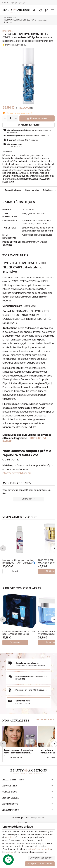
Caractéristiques (13, 190)
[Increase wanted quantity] (16, 118)
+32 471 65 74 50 (14, 147)
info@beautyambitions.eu (16, 473)
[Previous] (3, 548)
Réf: (4, 152)
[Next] (53, 190)
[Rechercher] (34, 10)
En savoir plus (32, 190)
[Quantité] (10, 118)
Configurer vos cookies (41, 858)
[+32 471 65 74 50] (18, 3)
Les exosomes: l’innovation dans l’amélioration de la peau (19, 752)
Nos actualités (16, 721)
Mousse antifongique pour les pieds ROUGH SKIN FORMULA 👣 (19, 562)
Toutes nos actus (45, 720)
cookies (10, 837)
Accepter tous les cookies (40, 864)
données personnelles (40, 849)
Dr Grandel (8, 31)
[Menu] (52, 10)
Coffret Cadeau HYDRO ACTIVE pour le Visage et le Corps (19, 633)
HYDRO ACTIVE (10, 17)
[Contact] (6, 3)
